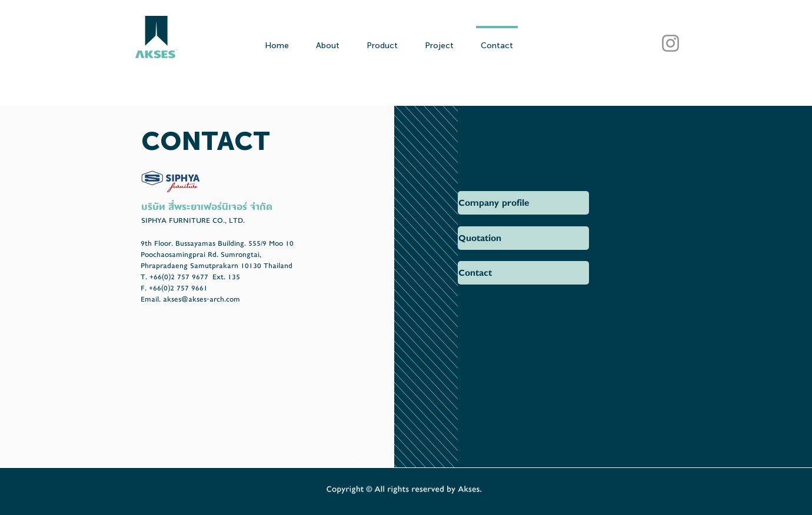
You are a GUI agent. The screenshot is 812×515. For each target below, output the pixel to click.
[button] (523, 203)
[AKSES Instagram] (670, 43)
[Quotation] (523, 238)
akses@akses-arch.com (202, 299)
